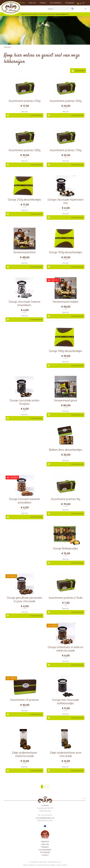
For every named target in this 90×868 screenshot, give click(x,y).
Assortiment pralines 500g (25, 150)
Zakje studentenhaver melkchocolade (25, 754)
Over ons (32, 3)
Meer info (25, 111)
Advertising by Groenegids (46, 865)
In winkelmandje (36, 115)
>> (47, 787)
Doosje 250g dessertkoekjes (24, 200)
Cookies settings (62, 865)
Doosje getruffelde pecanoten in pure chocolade (25, 599)
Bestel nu (65, 14)
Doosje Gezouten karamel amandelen (24, 501)
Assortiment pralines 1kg (66, 499)
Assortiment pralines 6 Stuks (66, 598)
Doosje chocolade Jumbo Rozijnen (24, 402)
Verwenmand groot (66, 400)
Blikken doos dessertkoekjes (66, 450)
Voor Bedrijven (56, 3)
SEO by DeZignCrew (30, 865)
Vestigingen (70, 3)
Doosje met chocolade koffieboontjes (66, 701)
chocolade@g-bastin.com (45, 818)
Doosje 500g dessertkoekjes (66, 351)
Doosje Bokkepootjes (66, 548)
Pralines (43, 3)
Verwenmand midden (66, 302)
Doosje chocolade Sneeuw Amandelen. (25, 303)
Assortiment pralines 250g (25, 101)
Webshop (7, 47)
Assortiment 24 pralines (25, 700)
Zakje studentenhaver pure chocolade (66, 754)
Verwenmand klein (24, 252)
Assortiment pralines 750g (66, 150)
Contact (45, 855)
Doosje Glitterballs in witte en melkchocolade (66, 649)
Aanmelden (80, 71)
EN (86, 9)
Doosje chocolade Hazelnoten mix (66, 201)
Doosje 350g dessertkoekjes (66, 252)
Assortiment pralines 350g (66, 101)
